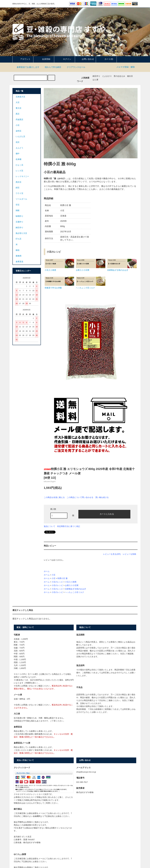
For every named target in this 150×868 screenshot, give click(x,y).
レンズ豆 (19, 171)
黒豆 (18, 114)
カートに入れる (104, 514)
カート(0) (106, 59)
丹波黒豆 (19, 120)
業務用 (19, 256)
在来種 (19, 159)
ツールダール (21, 199)
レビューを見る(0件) (112, 554)
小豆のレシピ (57, 582)
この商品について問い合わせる (80, 497)
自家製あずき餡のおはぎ (76, 589)
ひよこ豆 (19, 165)
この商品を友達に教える (54, 497)
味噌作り (19, 216)
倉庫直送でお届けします (26, 67)
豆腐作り (19, 222)
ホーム (47, 571)
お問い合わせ (85, 59)
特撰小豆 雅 (62, 578)
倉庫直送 (19, 262)
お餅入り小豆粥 (72, 585)
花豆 (18, 142)
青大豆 (19, 108)
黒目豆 (19, 182)
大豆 (18, 102)
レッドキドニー (22, 176)
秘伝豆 (130, 76)
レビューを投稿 (129, 554)
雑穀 (18, 210)
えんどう (19, 148)
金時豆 (19, 131)
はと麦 (95, 80)
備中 (18, 154)
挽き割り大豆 (21, 233)
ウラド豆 (19, 193)
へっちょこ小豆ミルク (75, 592)
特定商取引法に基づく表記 (69, 526)
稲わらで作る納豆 (51, 67)
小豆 (53, 575)
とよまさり (107, 76)
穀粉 (18, 250)
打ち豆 (19, 239)
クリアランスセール (74, 67)
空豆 (18, 205)
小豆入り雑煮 (71, 582)
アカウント (23, 59)
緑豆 (18, 188)
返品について (50, 526)
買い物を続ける (102, 497)
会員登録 (44, 59)
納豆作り (96, 76)
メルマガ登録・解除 (126, 67)
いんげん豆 (20, 137)
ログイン (65, 59)
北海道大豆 (20, 97)
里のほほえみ (119, 76)
